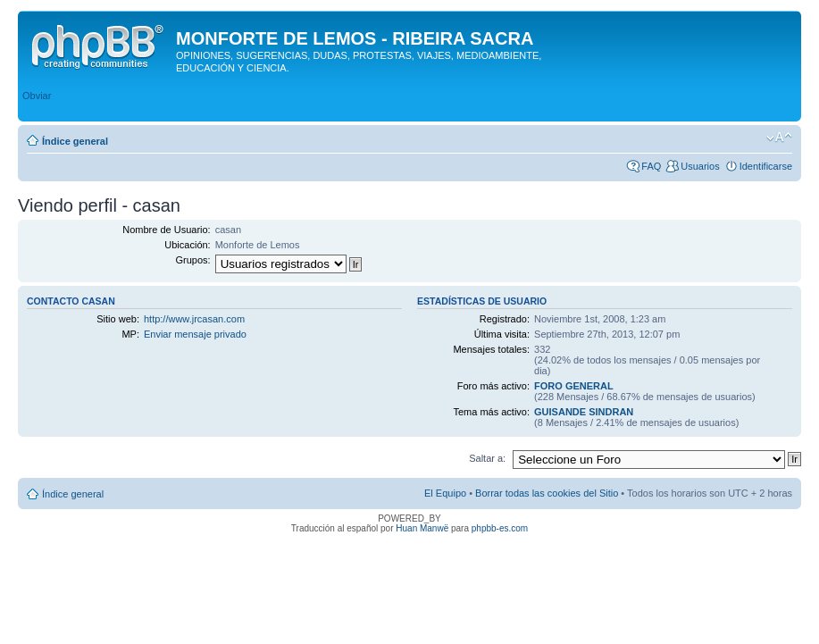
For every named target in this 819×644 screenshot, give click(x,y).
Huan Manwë (422, 528)
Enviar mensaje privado (195, 334)
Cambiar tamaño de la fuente (779, 138)
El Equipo (445, 493)
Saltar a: (487, 458)
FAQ (651, 166)
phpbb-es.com (500, 528)
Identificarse (766, 166)
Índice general (75, 141)
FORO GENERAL (574, 386)
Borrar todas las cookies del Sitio (547, 493)
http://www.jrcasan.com (194, 319)
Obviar (37, 96)
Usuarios (700, 166)
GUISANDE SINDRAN (584, 412)
